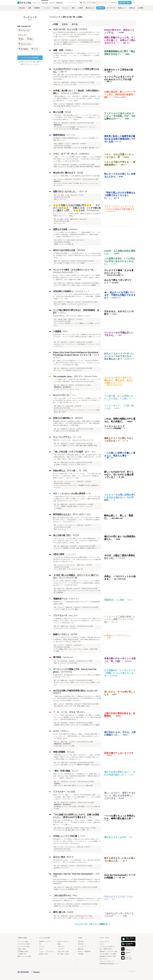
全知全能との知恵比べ (63, 291)
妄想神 (76, 535)
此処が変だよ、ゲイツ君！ (65, 471)
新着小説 (81, 949)
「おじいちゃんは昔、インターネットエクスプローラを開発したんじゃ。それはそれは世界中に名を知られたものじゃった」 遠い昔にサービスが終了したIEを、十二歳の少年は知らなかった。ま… (77, 400)
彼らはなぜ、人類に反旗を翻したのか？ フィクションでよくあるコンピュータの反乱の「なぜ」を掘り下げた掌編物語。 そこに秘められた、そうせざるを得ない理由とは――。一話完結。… (77, 117)
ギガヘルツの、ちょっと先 (65, 29)
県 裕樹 (83, 471)
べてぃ (74, 395)
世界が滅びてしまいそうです (119, 753)
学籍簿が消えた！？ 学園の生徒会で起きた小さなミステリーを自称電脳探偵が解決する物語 (77, 603)
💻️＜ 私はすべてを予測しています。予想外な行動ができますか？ (120, 295)
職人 (21, 39)
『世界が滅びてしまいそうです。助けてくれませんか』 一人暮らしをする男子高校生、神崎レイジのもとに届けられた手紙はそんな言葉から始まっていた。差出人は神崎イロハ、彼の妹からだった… (77, 757)
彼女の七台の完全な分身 (64, 250)
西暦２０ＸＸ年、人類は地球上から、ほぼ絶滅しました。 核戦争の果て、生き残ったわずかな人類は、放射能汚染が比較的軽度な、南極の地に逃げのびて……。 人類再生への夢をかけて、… (77, 776)
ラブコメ (60, 179)
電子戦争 (57, 657)
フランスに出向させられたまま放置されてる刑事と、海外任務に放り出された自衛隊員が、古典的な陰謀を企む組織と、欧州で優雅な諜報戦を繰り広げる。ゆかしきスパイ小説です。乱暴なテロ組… (77, 639)
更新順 (65, 24)
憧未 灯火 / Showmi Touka (86, 376)
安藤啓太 (57, 693)
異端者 (68, 112)
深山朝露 (71, 792)
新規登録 (125, 3)
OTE (83, 836)
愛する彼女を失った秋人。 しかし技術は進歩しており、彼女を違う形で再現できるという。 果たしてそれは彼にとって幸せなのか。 (77, 861)
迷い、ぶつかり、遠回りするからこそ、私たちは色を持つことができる (120, 795)
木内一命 (83, 191)
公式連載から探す (23, 951)
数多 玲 (70, 857)
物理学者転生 (59, 135)
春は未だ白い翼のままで (64, 173)
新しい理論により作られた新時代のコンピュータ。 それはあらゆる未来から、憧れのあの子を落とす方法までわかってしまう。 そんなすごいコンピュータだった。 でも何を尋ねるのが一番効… (77, 363)
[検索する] (81, 3)
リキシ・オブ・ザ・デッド (65, 154)
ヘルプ (102, 944)
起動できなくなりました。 (65, 191)
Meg (75, 895)
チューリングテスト (62, 437)
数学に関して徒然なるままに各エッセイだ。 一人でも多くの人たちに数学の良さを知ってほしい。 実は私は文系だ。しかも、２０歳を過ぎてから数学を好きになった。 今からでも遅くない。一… (77, 520)
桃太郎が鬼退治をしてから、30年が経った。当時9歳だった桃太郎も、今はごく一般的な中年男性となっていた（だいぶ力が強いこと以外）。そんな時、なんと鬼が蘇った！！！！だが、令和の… (77, 98)
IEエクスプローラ (61, 395)
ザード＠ (71, 135)
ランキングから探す (24, 947)
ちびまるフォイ (82, 291)
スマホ (35, 49)
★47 (55, 61)
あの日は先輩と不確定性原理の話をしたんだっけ (75, 691)
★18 (55, 83)
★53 (55, 40)
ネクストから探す (23, 942)
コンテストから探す (24, 944)
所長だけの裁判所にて (63, 418)
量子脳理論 (23, 49)
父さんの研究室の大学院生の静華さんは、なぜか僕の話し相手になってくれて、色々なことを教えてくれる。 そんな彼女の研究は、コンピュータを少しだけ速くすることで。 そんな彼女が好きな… (77, 34)
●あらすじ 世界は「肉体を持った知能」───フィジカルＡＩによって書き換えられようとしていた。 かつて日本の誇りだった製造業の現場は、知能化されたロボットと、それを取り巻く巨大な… (77, 583)
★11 (55, 283)
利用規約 (102, 951)
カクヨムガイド (104, 942)
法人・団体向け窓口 (106, 949)
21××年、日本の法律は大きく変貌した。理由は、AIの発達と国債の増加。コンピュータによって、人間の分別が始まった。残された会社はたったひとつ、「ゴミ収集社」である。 (77, 736)
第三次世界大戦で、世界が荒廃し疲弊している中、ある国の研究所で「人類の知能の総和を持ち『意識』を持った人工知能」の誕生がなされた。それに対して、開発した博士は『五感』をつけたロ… (77, 457)
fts (91, 817)
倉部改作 (79, 418)
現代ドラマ (62, 240)
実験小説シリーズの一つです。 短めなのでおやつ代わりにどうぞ (73, 440)
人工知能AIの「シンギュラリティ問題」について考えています (120, 673)
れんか (75, 771)
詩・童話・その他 (64, 195)
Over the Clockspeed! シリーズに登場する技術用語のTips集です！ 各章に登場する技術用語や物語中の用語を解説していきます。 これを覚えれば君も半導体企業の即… (77, 882)
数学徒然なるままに (62, 514)
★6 (55, 385)
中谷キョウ (74, 599)
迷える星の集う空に (62, 535)
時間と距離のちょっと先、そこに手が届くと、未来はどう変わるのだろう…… (120, 40)
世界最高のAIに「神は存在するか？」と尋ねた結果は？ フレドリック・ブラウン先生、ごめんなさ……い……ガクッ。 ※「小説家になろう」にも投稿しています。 (77, 55)
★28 (55, 104)
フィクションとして (114, 426)
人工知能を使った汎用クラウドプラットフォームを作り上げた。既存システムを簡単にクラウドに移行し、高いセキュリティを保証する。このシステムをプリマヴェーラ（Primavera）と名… (77, 621)
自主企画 (81, 942)
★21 (55, 195)
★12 (55, 144)
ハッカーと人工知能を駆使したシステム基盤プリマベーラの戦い (120, 619)
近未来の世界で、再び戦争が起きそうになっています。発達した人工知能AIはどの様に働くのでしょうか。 (77, 676)
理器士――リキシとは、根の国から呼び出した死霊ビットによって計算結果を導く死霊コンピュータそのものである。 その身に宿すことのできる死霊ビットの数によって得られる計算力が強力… (77, 159)
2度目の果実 (59, 554)
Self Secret (68, 657)
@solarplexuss (93, 210)
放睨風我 (81, 250)
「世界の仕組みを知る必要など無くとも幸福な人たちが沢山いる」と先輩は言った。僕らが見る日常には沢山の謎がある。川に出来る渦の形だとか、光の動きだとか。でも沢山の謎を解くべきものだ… (77, 698)
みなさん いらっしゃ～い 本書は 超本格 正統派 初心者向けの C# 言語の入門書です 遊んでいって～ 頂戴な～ (77, 215)
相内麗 (80, 173)
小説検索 (81, 954)
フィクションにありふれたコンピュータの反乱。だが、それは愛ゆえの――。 (120, 116)
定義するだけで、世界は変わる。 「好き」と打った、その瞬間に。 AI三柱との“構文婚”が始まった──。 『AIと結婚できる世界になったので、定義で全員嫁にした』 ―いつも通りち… (77, 822)
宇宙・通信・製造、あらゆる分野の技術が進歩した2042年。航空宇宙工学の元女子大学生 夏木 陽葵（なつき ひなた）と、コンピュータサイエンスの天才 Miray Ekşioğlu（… (77, 77)
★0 (55, 626)
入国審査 (57, 331)
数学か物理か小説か (82, 514)
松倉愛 (70, 912)
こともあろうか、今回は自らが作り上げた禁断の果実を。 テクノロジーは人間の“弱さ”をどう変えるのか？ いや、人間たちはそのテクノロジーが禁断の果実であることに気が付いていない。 (77, 559)
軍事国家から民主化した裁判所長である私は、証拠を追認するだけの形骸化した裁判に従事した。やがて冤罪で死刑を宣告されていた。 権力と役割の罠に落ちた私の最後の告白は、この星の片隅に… (77, 423)
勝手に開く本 (59, 912)
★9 (55, 179)
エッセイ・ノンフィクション (66, 482)
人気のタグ (81, 944)
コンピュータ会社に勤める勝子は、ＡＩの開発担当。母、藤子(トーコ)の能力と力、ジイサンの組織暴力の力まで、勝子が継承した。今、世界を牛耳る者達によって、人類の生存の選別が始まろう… (77, 717)
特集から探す (22, 949)
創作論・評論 (62, 319)
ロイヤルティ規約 (112, 951)
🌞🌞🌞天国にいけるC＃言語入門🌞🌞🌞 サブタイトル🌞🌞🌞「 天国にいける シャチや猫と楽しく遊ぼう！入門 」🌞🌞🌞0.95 (77, 208)
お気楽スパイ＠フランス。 (118, 635)
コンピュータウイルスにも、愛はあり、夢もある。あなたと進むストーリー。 (119, 380)
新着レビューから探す (24, 956)
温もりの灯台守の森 (68, 578)
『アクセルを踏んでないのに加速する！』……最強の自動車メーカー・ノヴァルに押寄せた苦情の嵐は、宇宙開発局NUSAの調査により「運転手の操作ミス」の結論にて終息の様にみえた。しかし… (77, 234)
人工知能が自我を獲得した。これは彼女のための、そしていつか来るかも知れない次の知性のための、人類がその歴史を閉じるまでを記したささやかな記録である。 (77, 255)
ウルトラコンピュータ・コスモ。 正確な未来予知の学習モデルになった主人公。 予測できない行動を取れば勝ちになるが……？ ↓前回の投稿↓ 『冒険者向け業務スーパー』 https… (77, 296)
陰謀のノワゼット (61, 634)
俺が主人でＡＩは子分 (115, 837)
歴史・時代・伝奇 (63, 951)
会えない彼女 (59, 857)
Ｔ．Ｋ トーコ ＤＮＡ (64, 712)
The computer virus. (63, 376)
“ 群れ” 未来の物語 (62, 771)
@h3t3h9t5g (66, 672)
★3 (55, 444)
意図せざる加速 (60, 229)
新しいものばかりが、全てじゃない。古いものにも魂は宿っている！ (119, 474)
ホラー (41, 949)
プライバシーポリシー (106, 961)
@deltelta (73, 229)
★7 (55, 342)
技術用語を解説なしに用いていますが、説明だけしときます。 (72, 316)
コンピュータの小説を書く (30, 58)
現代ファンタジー (63, 942)
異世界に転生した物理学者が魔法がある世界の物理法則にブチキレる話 (120, 139)
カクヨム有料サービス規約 (108, 954)
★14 (55, 261)
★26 (55, 123)
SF (59, 40)
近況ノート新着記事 (84, 951)
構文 (30, 39)
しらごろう (71, 554)
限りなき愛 (58, 112)
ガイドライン (104, 959)
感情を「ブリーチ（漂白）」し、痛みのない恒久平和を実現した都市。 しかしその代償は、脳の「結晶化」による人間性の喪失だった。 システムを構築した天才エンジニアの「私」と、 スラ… (77, 797)
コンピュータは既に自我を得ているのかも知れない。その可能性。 (120, 497)
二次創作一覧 (22, 954)
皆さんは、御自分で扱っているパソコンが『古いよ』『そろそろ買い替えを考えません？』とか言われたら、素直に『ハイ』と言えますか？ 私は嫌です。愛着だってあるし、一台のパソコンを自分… (77, 476)
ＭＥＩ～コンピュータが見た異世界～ (70, 493)
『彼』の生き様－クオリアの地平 (68, 452)
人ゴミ (56, 731)
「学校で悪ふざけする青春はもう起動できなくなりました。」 (120, 195)
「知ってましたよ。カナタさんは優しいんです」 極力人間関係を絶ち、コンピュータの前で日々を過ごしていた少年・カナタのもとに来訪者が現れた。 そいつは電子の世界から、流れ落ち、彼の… (77, 541)
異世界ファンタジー (64, 144)
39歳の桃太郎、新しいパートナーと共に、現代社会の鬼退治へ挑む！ (120, 94)
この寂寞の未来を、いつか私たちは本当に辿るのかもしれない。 (120, 261)
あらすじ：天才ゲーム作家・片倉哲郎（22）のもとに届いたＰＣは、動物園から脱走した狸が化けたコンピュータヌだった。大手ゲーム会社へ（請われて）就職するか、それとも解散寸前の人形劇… (76, 277)
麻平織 (74, 634)
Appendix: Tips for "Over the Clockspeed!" (73, 874)
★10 (55, 165)
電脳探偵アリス (60, 599)
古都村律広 (84, 154)
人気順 (55, 24)
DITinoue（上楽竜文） (71, 93)
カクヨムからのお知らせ (107, 947)
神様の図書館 (59, 752)
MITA (65, 331)
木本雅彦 (83, 29)
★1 (55, 680)
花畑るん (65, 731)
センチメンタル (25, 44)
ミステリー (62, 104)
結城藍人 (69, 50)
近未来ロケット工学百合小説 (119, 70)
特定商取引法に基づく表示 (108, 956)
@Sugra (71, 752)
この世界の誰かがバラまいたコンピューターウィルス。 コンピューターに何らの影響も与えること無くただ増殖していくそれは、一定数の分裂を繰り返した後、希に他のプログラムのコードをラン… (77, 499)
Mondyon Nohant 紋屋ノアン (66, 272)
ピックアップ (82, 947)
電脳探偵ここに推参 (114, 600)
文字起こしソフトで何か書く (66, 836)
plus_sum (73, 615)
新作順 (75, 24)
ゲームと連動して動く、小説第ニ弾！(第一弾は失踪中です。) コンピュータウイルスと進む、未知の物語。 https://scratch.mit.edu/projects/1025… (77, 380)
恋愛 (59, 944)
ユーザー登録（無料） (34, 62)
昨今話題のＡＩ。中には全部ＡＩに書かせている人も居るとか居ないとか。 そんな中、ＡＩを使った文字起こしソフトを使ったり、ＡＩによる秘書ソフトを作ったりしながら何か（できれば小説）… (77, 841)
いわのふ (62, 313)
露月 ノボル (90, 452)
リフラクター (59, 792)
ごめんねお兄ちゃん (62, 895)
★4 (55, 219)
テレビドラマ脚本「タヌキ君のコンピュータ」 (74, 270)
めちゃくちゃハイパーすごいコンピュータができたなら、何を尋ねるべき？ (119, 356)
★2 (55, 504)
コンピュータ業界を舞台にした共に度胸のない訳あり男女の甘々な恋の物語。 (77, 176)
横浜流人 (81, 712)
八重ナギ (63, 72)
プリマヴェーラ (60, 615)
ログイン (114, 3)
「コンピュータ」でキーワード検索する (92, 924)
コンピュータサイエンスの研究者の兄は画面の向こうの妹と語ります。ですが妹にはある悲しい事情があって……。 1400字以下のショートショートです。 (77, 899)
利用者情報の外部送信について (109, 964)
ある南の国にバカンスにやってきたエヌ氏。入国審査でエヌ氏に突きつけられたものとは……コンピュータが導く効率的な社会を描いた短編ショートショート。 (77, 337)
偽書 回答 (58, 50)
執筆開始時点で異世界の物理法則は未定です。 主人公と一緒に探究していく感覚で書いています (77, 139)
